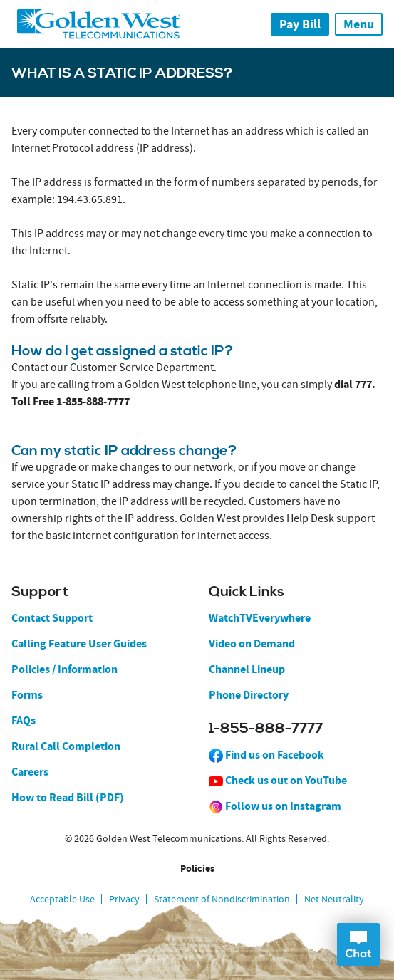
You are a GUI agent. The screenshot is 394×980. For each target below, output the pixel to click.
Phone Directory (249, 695)
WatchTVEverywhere (260, 618)
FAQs (24, 720)
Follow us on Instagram (275, 806)
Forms (27, 695)
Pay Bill (300, 24)
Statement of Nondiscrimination (222, 899)
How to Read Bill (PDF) (68, 797)
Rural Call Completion (66, 746)
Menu (359, 24)
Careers (30, 772)
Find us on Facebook (266, 755)
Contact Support (52, 618)
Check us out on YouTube (278, 780)
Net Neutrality (334, 899)
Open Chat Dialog (358, 944)
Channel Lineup (247, 669)
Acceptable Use (62, 899)
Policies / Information (64, 669)
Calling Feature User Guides (79, 643)
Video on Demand (252, 643)
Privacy (124, 899)
